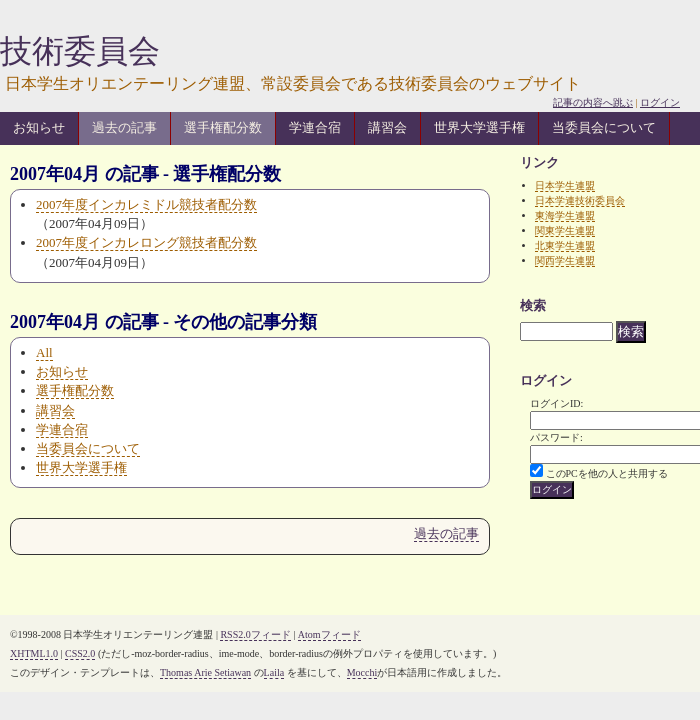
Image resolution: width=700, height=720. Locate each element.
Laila (274, 672)
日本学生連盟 (565, 185)
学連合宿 (315, 127)
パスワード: (556, 437)
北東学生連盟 (565, 245)
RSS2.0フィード (255, 634)
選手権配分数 (223, 127)
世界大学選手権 (479, 127)
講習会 (387, 127)
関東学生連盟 (565, 230)
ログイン (660, 102)
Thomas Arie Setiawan (205, 672)
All (44, 352)
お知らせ (39, 127)
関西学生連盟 (565, 260)
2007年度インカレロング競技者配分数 (146, 242)
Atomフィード (329, 634)
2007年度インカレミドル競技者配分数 (146, 204)
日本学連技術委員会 (580, 200)
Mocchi (362, 672)
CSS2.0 (80, 653)
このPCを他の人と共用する (607, 473)
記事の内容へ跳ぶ (593, 102)
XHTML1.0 (34, 653)
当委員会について (604, 127)
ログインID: (556, 403)
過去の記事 (124, 127)
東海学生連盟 (565, 215)
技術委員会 (80, 51)
